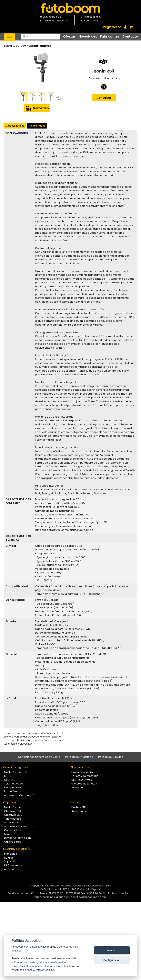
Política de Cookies (111, 757)
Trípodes (10, 861)
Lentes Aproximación (17, 838)
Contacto (130, 36)
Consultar (104, 98)
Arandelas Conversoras (19, 826)
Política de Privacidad (79, 757)
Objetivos (10, 802)
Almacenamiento (82, 767)
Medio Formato (14, 807)
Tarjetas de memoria (85, 776)
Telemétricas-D (14, 784)
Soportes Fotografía (17, 849)
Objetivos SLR (13, 811)
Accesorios (79, 788)
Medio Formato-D (15, 772)
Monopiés (10, 854)
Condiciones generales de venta (39, 757)
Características (15, 126)
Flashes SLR (79, 807)
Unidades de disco (83, 772)
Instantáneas (12, 791)
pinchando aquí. (96, 897)
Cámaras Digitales (16, 767)
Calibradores (13, 842)
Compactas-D (13, 788)
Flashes (75, 802)
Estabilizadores (40, 46)
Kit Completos (13, 865)
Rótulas (9, 858)
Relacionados (37, 126)
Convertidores (13, 830)
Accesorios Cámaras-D (19, 795)
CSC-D (8, 780)
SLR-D (8, 776)
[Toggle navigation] (9, 37)
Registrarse (112, 27)
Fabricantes (110, 36)
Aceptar (112, 950)
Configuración (112, 960)
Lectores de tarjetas (84, 784)
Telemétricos (13, 819)
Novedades (88, 36)
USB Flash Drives (82, 780)
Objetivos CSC (13, 815)
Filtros (8, 834)
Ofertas (69, 36)
